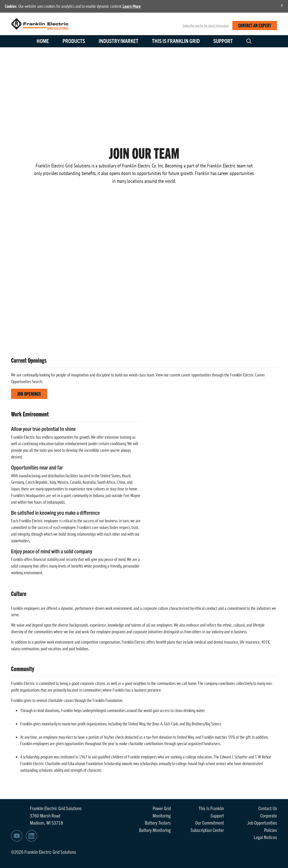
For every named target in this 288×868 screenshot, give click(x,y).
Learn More (132, 6)
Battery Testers (158, 823)
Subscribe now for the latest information (206, 25)
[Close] (282, 5)
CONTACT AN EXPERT (255, 25)
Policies (271, 830)
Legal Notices (265, 837)
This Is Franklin (211, 808)
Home (43, 41)
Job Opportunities (262, 823)
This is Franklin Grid (176, 41)
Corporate (269, 815)
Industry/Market (118, 41)
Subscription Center (207, 830)
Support (223, 41)
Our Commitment (210, 823)
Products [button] (74, 41)
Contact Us (268, 808)
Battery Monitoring (155, 830)
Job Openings (29, 394)
